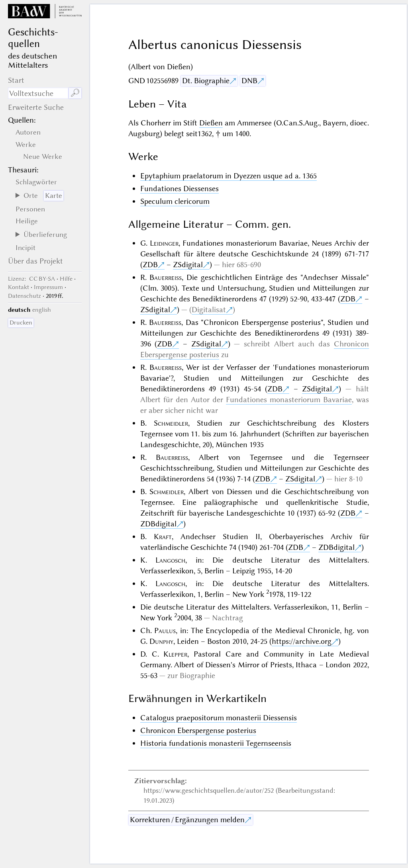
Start (16, 80)
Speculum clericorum (175, 201)
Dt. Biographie (206, 81)
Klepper (175, 654)
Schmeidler (171, 423)
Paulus (165, 630)
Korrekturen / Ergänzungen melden (187, 820)
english (42, 310)
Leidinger (164, 243)
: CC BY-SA (31, 279)
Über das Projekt (35, 261)
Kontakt (19, 287)
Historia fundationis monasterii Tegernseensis (216, 743)
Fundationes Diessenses (179, 189)
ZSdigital (188, 265)
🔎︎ (75, 93)
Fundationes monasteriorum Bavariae (289, 400)
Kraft (163, 537)
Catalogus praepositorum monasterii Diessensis (219, 718)
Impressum (48, 287)
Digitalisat (209, 310)
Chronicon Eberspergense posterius (198, 730)
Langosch (170, 560)
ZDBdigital (158, 524)
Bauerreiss (166, 277)
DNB (249, 81)
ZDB (150, 265)
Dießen (211, 123)
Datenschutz (25, 296)
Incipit (25, 248)
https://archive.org (302, 641)
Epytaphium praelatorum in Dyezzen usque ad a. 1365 (229, 176)
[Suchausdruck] (38, 93)
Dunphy (161, 641)
